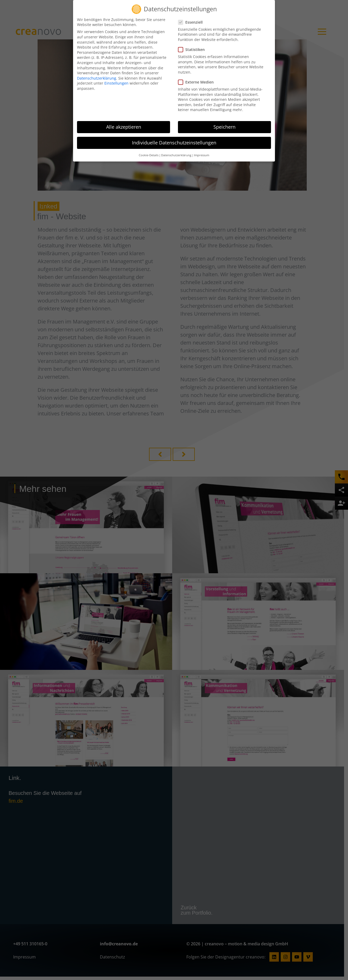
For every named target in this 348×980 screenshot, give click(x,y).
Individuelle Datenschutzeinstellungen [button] (174, 143)
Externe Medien (198, 82)
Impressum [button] (202, 155)
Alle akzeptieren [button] (124, 127)
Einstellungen (116, 83)
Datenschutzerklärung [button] (176, 155)
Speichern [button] (224, 127)
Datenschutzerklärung (97, 78)
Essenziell (192, 22)
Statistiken (193, 49)
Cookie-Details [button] (149, 155)
